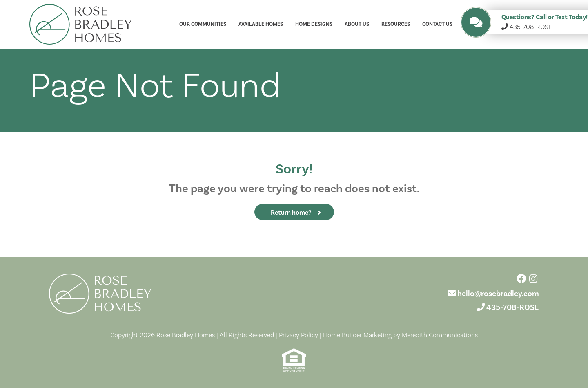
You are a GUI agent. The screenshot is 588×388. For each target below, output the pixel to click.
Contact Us (437, 24)
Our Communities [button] (203, 24)
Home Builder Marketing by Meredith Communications (400, 335)
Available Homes (261, 24)
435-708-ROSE (513, 307)
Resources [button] (396, 24)
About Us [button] (357, 24)
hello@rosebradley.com (498, 294)
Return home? (291, 213)
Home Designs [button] (314, 24)
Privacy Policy (298, 335)
